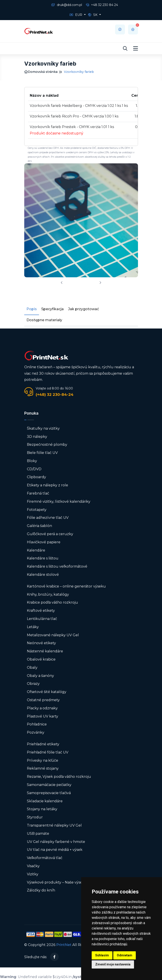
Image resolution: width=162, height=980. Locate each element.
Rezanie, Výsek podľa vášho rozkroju (59, 777)
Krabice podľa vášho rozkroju (52, 602)
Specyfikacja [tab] (52, 309)
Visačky (33, 866)
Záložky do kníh (41, 890)
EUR (76, 15)
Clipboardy (36, 477)
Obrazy (33, 684)
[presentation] (62, 283)
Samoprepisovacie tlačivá (49, 793)
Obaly (32, 667)
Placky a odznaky (42, 708)
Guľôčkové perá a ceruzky (50, 534)
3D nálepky (37, 437)
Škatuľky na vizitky (43, 428)
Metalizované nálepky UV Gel (53, 635)
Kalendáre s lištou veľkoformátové (57, 566)
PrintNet (64, 945)
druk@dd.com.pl (67, 5)
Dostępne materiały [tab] (44, 320)
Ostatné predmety (43, 700)
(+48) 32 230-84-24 (55, 395)
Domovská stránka (41, 72)
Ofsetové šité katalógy (47, 692)
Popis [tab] (32, 309)
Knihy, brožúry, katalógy (48, 594)
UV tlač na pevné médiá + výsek (55, 850)
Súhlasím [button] (102, 955)
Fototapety (37, 510)
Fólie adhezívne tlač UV (48, 518)
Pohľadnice (37, 724)
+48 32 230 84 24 (102, 5)
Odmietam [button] (125, 955)
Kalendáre (36, 550)
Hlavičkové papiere (44, 542)
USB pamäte (38, 834)
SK (93, 15)
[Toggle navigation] (136, 49)
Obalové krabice (41, 659)
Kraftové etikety (41, 611)
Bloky (32, 461)
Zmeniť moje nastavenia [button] (113, 964)
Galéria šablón (39, 526)
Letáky (33, 627)
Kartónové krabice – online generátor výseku (66, 586)
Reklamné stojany (43, 768)
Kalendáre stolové (43, 575)
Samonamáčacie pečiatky (49, 785)
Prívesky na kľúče (43, 760)
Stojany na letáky (42, 809)
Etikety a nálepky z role (47, 485)
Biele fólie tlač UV (42, 453)
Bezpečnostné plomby (47, 445)
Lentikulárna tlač (42, 619)
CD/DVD (34, 469)
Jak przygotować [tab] (84, 309)
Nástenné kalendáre (45, 651)
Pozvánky (36, 732)
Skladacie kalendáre (45, 801)
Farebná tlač (38, 493)
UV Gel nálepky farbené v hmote (56, 842)
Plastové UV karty (43, 716)
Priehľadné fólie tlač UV (48, 752)
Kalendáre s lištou (43, 558)
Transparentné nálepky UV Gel (54, 825)
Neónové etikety (41, 643)
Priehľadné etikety (43, 744)
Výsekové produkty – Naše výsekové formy (65, 882)
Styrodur (35, 817)
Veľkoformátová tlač (45, 858)
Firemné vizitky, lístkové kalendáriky (59, 501)
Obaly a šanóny (40, 676)
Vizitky (33, 874)
